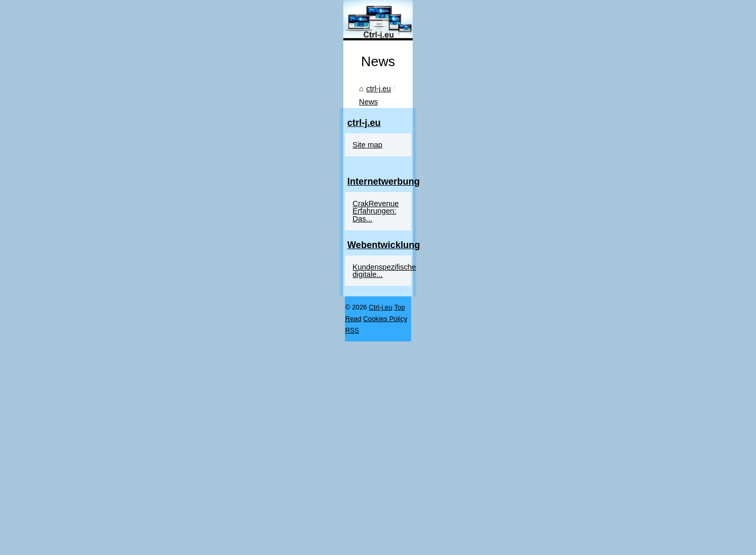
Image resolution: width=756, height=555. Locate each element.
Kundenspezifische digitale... (596, 511)
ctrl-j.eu (85, 440)
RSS (195, 544)
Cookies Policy (164, 544)
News (117, 440)
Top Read (126, 544)
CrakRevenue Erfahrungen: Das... (606, 463)
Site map (564, 404)
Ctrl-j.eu (98, 544)
